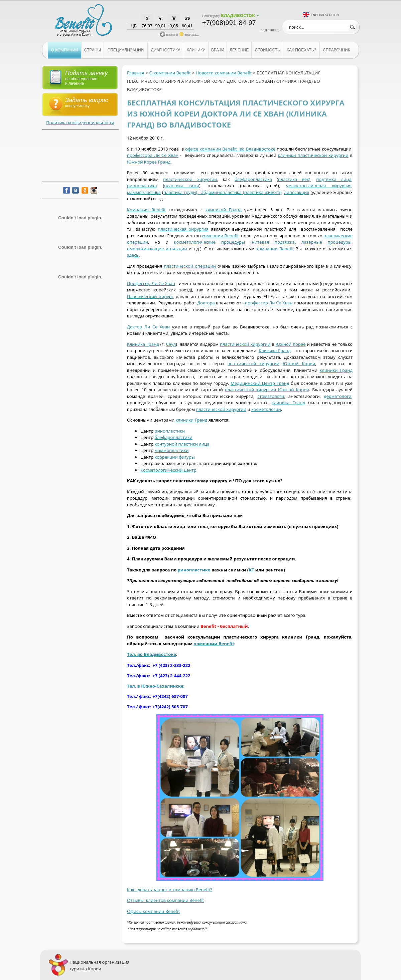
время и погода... (179, 34)
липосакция (297, 192)
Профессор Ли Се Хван (151, 283)
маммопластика (144, 192)
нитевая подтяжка (273, 242)
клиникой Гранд (224, 210)
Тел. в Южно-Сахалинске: (156, 686)
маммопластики (172, 450)
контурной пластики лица (182, 444)
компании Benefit (220, 236)
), (198, 192)
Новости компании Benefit (224, 73)
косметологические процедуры (210, 242)
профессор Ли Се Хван (269, 303)
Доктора (206, 303)
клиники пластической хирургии (313, 155)
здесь (133, 255)
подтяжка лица (334, 179)
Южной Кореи (299, 363)
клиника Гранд (288, 403)
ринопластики (170, 431)
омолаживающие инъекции (157, 249)
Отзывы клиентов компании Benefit (165, 900)
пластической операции (190, 266)
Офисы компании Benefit (153, 911)
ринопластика (142, 186)
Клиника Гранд (143, 344)
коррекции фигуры (175, 457)
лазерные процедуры (326, 242)
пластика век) (294, 179)
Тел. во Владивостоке (152, 654)
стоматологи (271, 396)
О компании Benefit (170, 73)
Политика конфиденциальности (80, 122)
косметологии (266, 409)
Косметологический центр (168, 470)
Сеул (171, 344)
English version (325, 15)
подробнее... (270, 30)
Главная (136, 73)
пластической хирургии (190, 179)
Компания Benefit (146, 210)
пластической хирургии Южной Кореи (267, 390)
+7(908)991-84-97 (229, 23)
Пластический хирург (150, 296)
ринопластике (194, 570)
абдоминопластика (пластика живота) (241, 192)
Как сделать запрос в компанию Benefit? (170, 890)
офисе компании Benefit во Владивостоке (230, 149)
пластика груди (180, 192)
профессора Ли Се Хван (153, 155)
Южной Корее (142, 162)
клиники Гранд (336, 370)
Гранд (164, 162)
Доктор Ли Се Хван (148, 327)
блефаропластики (174, 437)
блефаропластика (253, 179)
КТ (251, 570)
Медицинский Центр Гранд (260, 383)
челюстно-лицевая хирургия (319, 186)
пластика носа (182, 186)
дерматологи (338, 396)
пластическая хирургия (183, 229)
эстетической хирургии (254, 363)
